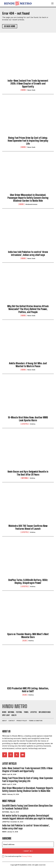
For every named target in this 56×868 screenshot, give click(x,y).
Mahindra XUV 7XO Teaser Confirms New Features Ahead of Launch (28, 527)
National (25, 478)
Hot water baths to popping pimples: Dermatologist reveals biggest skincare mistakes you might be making (27, 817)
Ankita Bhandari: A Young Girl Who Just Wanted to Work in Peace (28, 365)
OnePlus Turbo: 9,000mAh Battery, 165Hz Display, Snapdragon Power (28, 581)
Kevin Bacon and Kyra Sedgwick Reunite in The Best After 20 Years (28, 473)
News (23, 90)
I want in (28, 851)
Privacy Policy (27, 856)
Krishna (33, 424)
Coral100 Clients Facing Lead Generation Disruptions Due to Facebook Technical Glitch (27, 807)
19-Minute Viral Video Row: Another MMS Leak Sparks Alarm (28, 419)
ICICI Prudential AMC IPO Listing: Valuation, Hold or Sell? (28, 690)
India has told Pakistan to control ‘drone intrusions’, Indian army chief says (28, 253)
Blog (25, 641)
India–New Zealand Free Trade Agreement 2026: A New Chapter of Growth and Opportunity (28, 84)
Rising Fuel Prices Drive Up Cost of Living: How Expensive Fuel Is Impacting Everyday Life (28, 141)
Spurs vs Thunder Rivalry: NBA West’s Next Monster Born (28, 636)
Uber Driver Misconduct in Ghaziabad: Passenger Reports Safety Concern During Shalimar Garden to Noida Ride (28, 198)
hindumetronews (31, 204)
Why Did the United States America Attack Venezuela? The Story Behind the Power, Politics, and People (28, 309)
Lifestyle (25, 424)
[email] (28, 844)
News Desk (31, 90)
